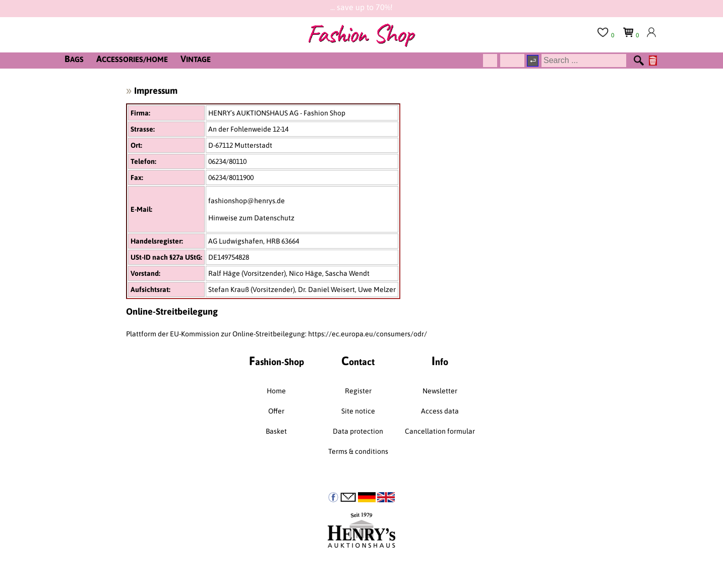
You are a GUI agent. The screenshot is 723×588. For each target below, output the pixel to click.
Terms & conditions (358, 451)
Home (276, 391)
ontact (358, 361)
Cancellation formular (440, 431)
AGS (74, 59)
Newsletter (440, 391)
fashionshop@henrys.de (247, 201)
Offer (276, 411)
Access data (440, 411)
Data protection (358, 431)
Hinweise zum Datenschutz (251, 218)
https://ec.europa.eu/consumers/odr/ (368, 334)
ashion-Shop (277, 361)
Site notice (358, 411)
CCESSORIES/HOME (132, 59)
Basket (276, 431)
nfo (440, 361)
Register (358, 391)
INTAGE (196, 59)
